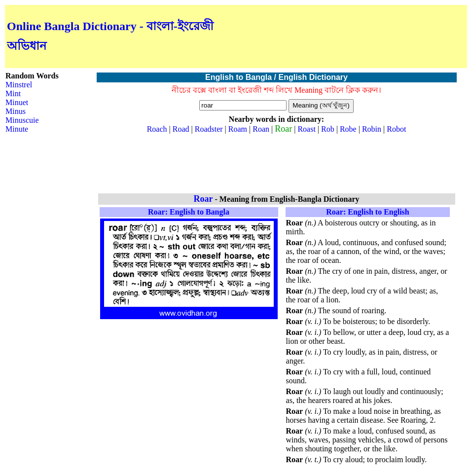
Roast (306, 129)
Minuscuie (22, 120)
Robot (396, 129)
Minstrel (19, 85)
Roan (261, 129)
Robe (348, 129)
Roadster (209, 129)
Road (181, 129)
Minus (16, 111)
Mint (13, 93)
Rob (328, 129)
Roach (157, 129)
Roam (238, 129)
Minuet (17, 102)
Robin (372, 129)
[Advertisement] (350, 37)
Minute (17, 129)
